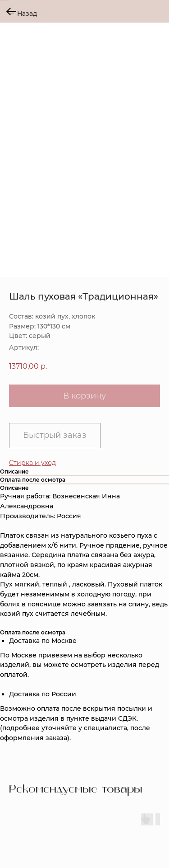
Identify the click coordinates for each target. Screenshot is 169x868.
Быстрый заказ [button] (55, 435)
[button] (32, 463)
